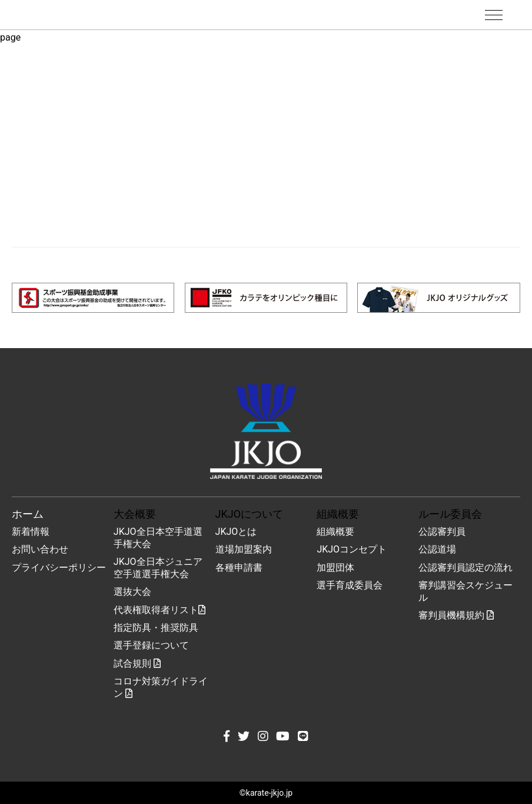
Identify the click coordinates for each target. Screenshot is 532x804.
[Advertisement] (266, 147)
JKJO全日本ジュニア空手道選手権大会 (158, 568)
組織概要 (335, 532)
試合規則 (137, 664)
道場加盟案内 (244, 549)
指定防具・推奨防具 (156, 628)
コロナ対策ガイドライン (161, 687)
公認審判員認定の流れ (465, 568)
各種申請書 (239, 568)
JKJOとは (236, 532)
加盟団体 (335, 568)
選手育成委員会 (350, 585)
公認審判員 (442, 532)
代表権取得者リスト (159, 610)
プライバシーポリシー (59, 568)
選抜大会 (132, 592)
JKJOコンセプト (352, 549)
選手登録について (151, 645)
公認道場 (437, 549)
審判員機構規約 (456, 615)
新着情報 (31, 532)
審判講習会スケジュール (465, 591)
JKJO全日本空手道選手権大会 (158, 538)
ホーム (28, 514)
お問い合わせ (40, 549)
